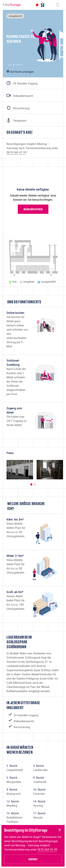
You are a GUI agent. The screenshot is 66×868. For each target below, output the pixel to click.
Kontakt (33, 859)
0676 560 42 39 (47, 849)
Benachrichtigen (33, 209)
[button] (31, 484)
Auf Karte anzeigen (20, 72)
